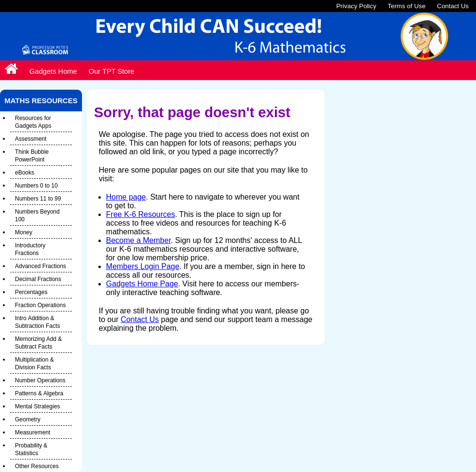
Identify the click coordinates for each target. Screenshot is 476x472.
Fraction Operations (40, 305)
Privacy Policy (356, 6)
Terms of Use (407, 6)
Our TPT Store (112, 71)
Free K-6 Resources (141, 214)
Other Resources (37, 466)
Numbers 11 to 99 (38, 199)
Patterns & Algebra (39, 393)
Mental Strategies (37, 406)
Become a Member (138, 240)
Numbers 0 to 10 (36, 186)
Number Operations (40, 380)
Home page (126, 197)
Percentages (31, 292)
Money (24, 232)
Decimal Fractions (38, 279)
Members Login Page (143, 266)
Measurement (33, 432)
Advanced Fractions (41, 266)
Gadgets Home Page (142, 284)
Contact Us (453, 6)
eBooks (25, 173)
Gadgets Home (53, 71)
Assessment (31, 139)
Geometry (28, 419)
